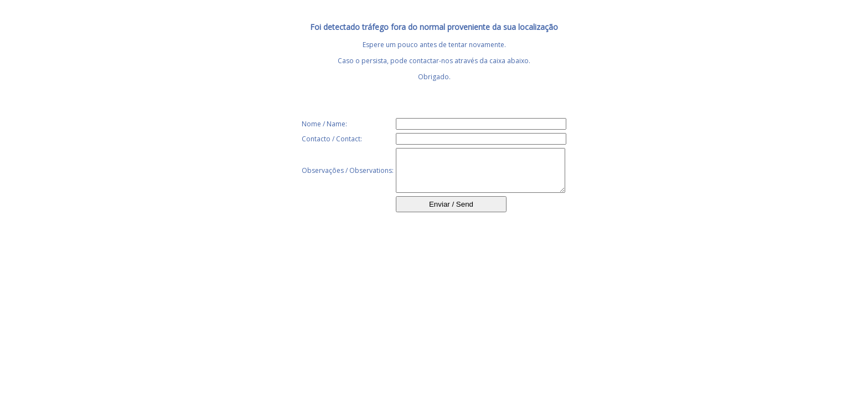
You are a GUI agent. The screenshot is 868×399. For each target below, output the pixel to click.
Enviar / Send (451, 213)
